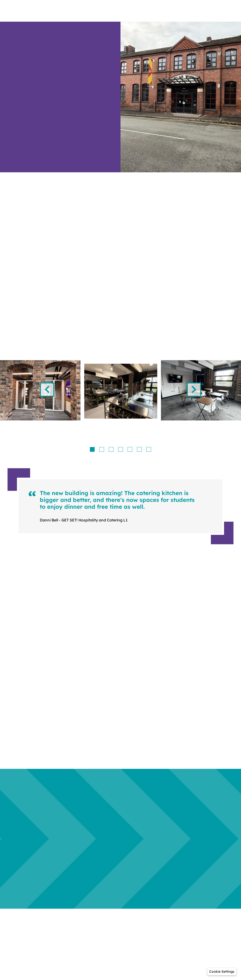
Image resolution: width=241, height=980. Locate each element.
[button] (222, 972)
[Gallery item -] (121, 391)
